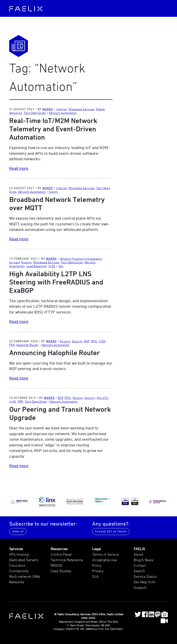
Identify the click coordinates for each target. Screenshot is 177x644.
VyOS (52, 266)
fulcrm (53, 192)
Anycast (15, 262)
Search (139, 571)
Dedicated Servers (24, 560)
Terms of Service (106, 554)
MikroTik (103, 398)
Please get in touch (111, 531)
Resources (59, 549)
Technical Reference (67, 560)
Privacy (98, 571)
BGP (87, 341)
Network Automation (63, 113)
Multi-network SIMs (25, 576)
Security (77, 341)
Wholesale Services (82, 109)
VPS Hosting (19, 554)
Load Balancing (37, 266)
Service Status (145, 576)
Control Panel (61, 554)
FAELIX (139, 549)
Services (16, 549)
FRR (12, 345)
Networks (17, 582)
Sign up (18, 531)
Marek (48, 109)
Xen (61, 266)
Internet (62, 109)
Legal (96, 549)
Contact (140, 565)
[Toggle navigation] (163, 8)
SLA (95, 576)
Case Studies (61, 571)
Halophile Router (27, 345)
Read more (19, 168)
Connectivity (19, 571)
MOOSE (57, 565)
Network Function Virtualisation (81, 259)
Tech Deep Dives (35, 113)
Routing (26, 262)
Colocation (17, 565)
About (138, 554)
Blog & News (144, 560)
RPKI (94, 341)
